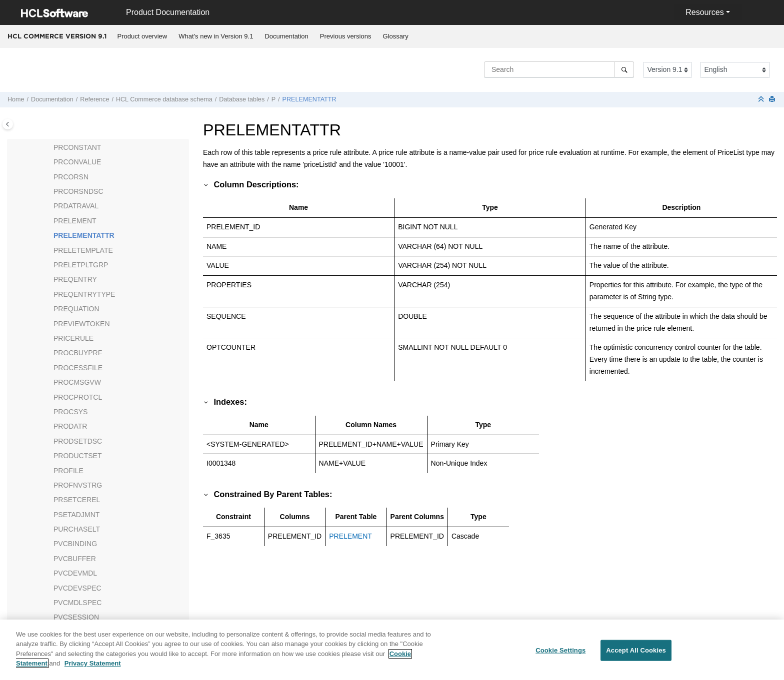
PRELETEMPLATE (83, 250)
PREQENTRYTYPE (84, 294)
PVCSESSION (76, 617)
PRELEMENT (75, 221)
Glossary (395, 36)
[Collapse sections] (762, 100)
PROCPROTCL (78, 397)
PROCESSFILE (78, 368)
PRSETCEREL (77, 500)
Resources (704, 12)
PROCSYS (70, 412)
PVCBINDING (75, 544)
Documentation (286, 36)
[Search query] (559, 69)
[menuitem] (142, 36)
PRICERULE (73, 338)
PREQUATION (76, 309)
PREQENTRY (75, 279)
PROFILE (68, 471)
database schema (164, 99)
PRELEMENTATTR (309, 99)
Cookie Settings (560, 656)
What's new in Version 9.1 (216, 36)
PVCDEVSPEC (77, 588)
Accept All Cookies (636, 656)
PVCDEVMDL (75, 573)
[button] (49, 148)
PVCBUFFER (75, 559)
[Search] (624, 69)
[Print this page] (773, 100)
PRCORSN (71, 177)
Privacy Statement (93, 669)
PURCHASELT (77, 529)
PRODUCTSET (77, 456)
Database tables (242, 99)
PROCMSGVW (77, 382)
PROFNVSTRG (78, 485)
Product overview (142, 36)
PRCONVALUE (77, 162)
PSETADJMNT (76, 515)
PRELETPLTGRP (81, 265)
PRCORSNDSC (78, 191)
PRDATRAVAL (76, 206)
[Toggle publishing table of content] (8, 124)
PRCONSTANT (77, 147)
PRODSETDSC (78, 441)
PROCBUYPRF (78, 353)
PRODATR (70, 426)
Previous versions (346, 36)
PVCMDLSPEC (77, 603)
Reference (94, 99)
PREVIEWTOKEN (82, 324)
